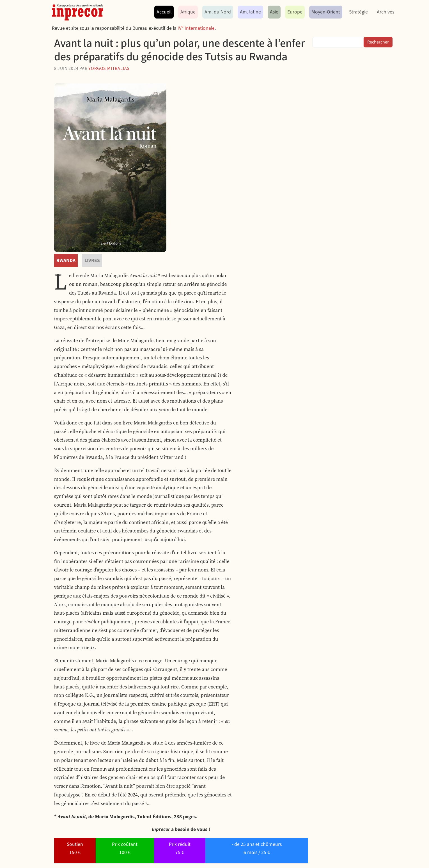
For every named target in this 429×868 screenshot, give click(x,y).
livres (92, 260)
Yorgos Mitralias (109, 68)
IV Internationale (196, 28)
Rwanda (66, 260)
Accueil (164, 12)
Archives (386, 12)
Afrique (188, 12)
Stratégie (358, 12)
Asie (274, 12)
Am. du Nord (218, 12)
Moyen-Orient (326, 12)
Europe (295, 12)
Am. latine (250, 12)
